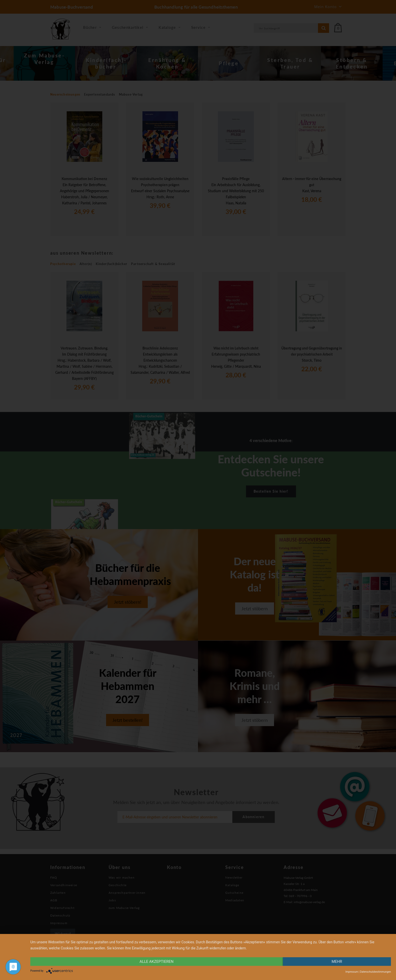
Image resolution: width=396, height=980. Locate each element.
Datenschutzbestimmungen (375, 972)
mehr (337, 962)
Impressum (352, 972)
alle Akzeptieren (157, 962)
